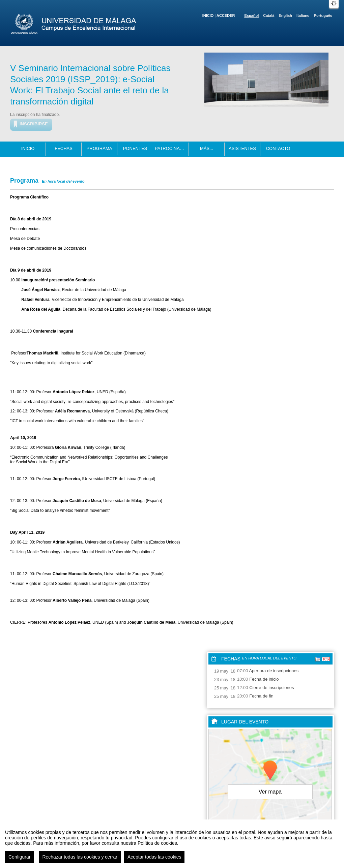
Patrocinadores (172, 148)
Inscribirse (34, 124)
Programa (99, 148)
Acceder (226, 15)
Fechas (64, 148)
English (285, 15)
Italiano (303, 15)
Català (269, 15)
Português (323, 15)
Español (252, 15)
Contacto (278, 148)
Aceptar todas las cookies (154, 860)
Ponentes (135, 148)
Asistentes (242, 148)
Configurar (19, 860)
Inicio (208, 15)
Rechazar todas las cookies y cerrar (80, 860)
